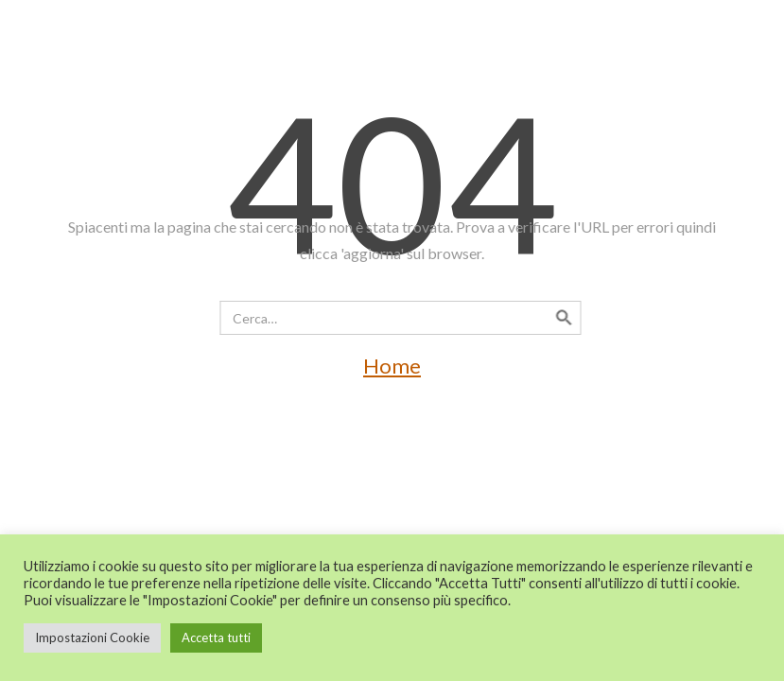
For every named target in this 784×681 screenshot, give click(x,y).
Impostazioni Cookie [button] (92, 637)
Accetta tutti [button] (216, 637)
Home (392, 366)
